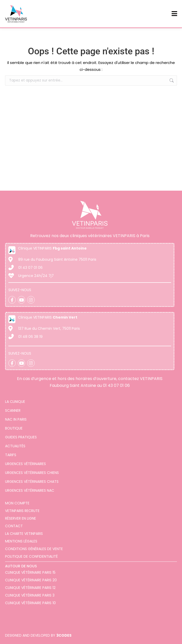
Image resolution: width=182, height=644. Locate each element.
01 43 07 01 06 (116, 385)
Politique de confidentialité (31, 556)
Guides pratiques (21, 437)
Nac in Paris (16, 419)
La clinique (15, 402)
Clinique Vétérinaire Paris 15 (30, 572)
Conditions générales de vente (34, 549)
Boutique (14, 428)
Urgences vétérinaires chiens (32, 473)
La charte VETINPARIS (24, 534)
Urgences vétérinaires (25, 464)
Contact (14, 526)
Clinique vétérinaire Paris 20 (31, 580)
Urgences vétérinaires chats (32, 482)
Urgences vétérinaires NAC (30, 490)
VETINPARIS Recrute (22, 511)
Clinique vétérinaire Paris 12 (30, 588)
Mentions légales (21, 541)
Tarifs (11, 455)
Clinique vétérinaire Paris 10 (30, 603)
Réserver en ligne (21, 518)
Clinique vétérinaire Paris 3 (30, 595)
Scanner (13, 410)
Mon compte (17, 503)
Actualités (15, 446)
